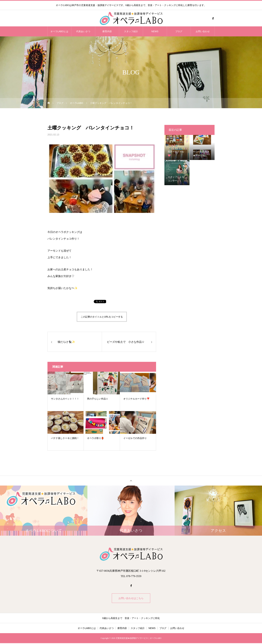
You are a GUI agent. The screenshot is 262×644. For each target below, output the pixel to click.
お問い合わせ (203, 31)
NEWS (155, 31)
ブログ (179, 31)
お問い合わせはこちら (131, 599)
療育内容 (107, 31)
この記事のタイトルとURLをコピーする (102, 317)
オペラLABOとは (59, 31)
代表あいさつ (83, 31)
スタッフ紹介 (131, 31)
